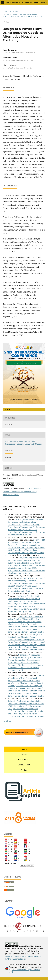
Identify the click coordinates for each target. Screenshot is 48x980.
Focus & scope (24, 760)
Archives (14, 12)
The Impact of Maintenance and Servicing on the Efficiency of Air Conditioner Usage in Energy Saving (26, 522)
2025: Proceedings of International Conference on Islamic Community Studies (23, 15)
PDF (8, 409)
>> (10, 721)
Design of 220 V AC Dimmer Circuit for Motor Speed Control (26, 542)
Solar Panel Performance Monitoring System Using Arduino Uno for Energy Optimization (26, 657)
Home (5, 12)
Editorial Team (24, 765)
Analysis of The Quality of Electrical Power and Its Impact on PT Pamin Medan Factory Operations (24, 599)
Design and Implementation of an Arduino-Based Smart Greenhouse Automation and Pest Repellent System (26, 560)
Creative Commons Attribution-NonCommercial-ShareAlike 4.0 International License (22, 492)
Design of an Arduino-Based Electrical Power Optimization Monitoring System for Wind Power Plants (26, 638)
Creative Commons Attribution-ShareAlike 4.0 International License (23, 958)
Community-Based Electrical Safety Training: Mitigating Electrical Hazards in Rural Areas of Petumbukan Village (25, 620)
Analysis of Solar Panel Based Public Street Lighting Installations (26, 579)
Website (24, 754)
